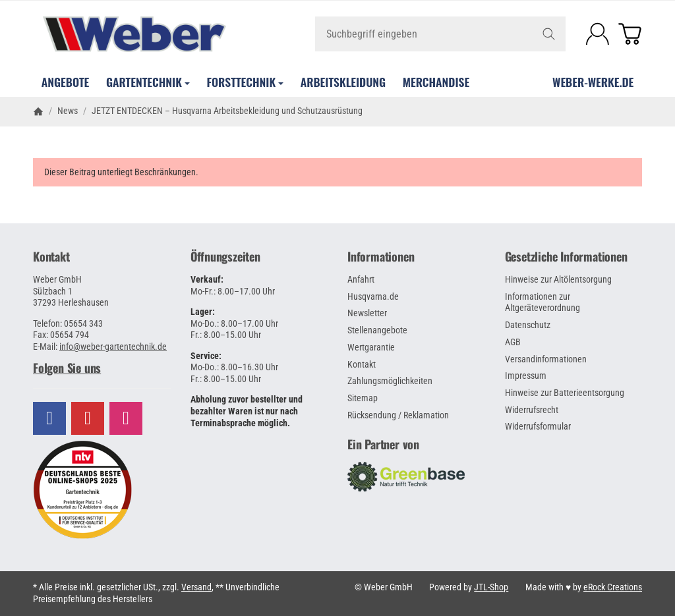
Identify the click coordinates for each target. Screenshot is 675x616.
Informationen (381, 257)
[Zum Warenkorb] (630, 34)
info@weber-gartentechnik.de (113, 347)
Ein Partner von (383, 445)
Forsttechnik (246, 82)
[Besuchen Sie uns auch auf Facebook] (49, 418)
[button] (102, 368)
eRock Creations (613, 587)
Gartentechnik (148, 82)
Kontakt (51, 257)
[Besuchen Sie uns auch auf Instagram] (126, 418)
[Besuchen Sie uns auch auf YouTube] (88, 418)
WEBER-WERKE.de (593, 82)
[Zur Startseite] (134, 34)
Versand (196, 587)
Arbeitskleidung (343, 82)
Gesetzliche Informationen (566, 257)
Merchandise (436, 82)
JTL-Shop (491, 587)
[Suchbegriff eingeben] (441, 34)
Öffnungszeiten (225, 257)
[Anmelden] (598, 34)
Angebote (66, 82)
